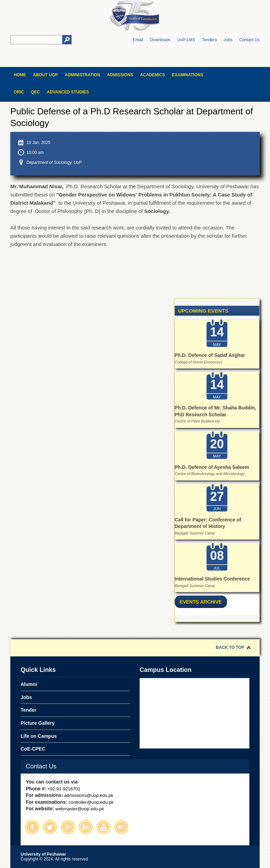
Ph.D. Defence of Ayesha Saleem (212, 467)
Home (20, 75)
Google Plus (68, 827)
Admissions (120, 75)
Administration (82, 75)
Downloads (160, 40)
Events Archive (201, 602)
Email (138, 40)
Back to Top (230, 647)
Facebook (32, 827)
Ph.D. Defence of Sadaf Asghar (210, 355)
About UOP (45, 75)
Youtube (104, 827)
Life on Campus (39, 736)
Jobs (228, 40)
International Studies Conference (212, 579)
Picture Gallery (38, 723)
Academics (153, 75)
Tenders (210, 40)
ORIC (19, 92)
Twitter (50, 827)
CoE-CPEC (33, 749)
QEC (35, 92)
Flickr (121, 827)
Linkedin (86, 827)
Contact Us (250, 40)
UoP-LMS (186, 40)
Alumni (29, 684)
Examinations (188, 75)
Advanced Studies (68, 92)
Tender (29, 710)
